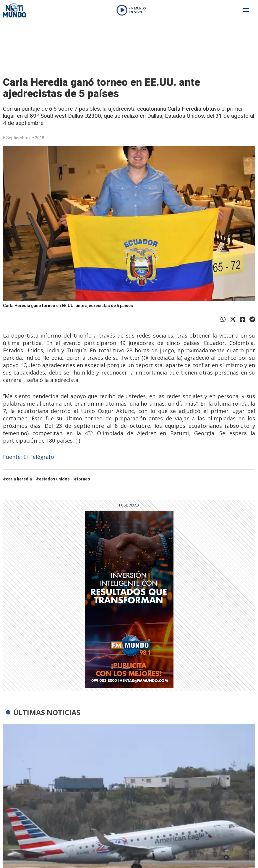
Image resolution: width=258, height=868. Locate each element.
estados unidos (54, 479)
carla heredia (19, 479)
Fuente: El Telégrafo (29, 457)
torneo (83, 479)
